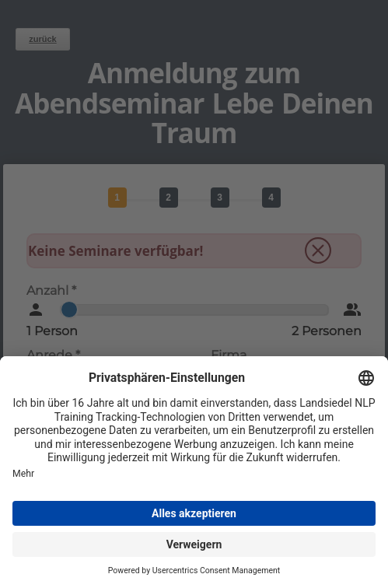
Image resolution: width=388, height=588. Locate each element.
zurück (42, 39)
